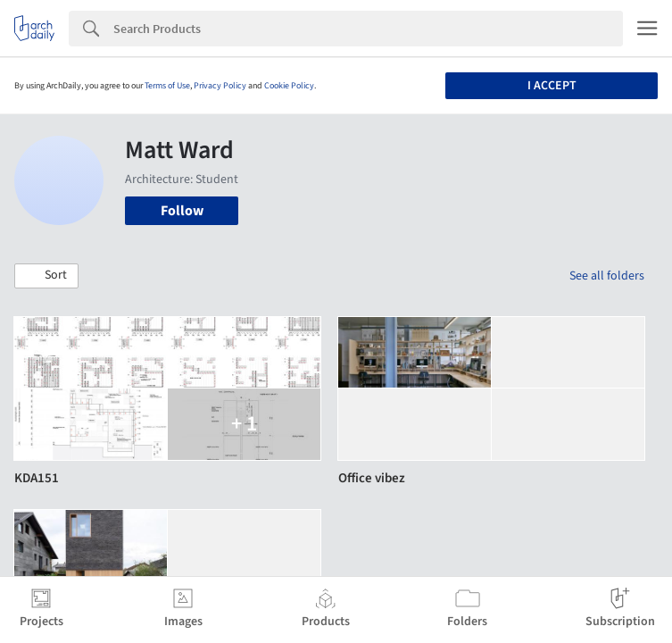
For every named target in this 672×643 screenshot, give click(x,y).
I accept (552, 86)
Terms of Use (167, 86)
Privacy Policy (220, 86)
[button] (46, 276)
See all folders (607, 276)
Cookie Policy (289, 86)
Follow (182, 211)
